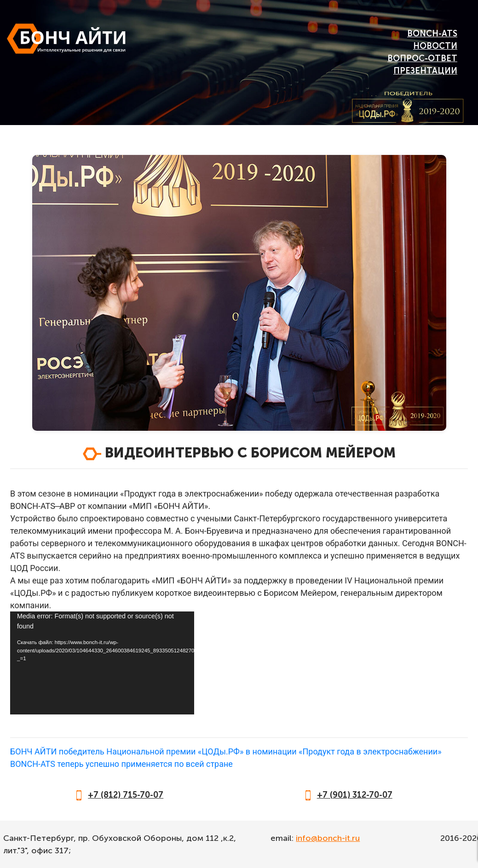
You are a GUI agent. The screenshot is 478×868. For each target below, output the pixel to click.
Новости (435, 46)
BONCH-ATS (432, 34)
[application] (102, 663)
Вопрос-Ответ (422, 58)
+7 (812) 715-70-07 (126, 795)
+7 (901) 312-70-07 (355, 795)
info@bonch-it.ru (328, 838)
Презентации (425, 71)
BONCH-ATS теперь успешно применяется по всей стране (121, 764)
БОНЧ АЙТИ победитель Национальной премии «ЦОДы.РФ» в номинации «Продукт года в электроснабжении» (226, 751)
